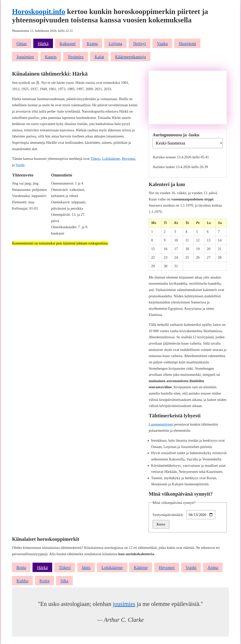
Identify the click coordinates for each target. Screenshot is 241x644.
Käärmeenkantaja (131, 56)
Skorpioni (187, 43)
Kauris (51, 56)
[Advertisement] (188, 97)
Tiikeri (95, 159)
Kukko (22, 581)
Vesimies (75, 56)
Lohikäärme (111, 159)
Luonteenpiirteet (161, 424)
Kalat (99, 56)
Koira (44, 581)
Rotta (21, 567)
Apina (213, 567)
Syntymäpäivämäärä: (169, 515)
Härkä (43, 43)
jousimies (124, 604)
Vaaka (162, 43)
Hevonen (128, 159)
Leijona (115, 43)
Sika (64, 581)
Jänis (86, 567)
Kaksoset (68, 43)
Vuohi (20, 165)
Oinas (22, 43)
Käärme (141, 567)
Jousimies (25, 56)
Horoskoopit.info (39, 11)
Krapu (92, 43)
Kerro (161, 524)
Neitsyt (140, 43)
